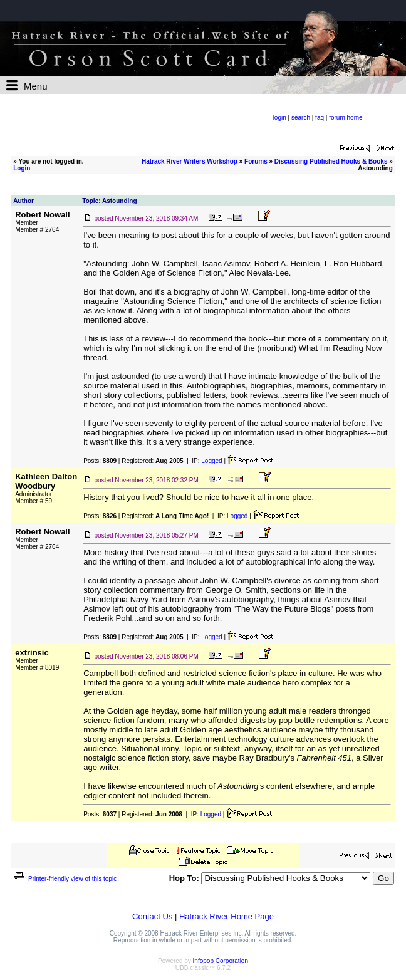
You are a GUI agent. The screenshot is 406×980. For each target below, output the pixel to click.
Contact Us (152, 916)
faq (320, 117)
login (280, 117)
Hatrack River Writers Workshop (190, 161)
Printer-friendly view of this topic (64, 879)
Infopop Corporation (221, 961)
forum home (346, 117)
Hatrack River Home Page (226, 916)
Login (22, 168)
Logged (211, 461)
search (301, 117)
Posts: (100, 461)
